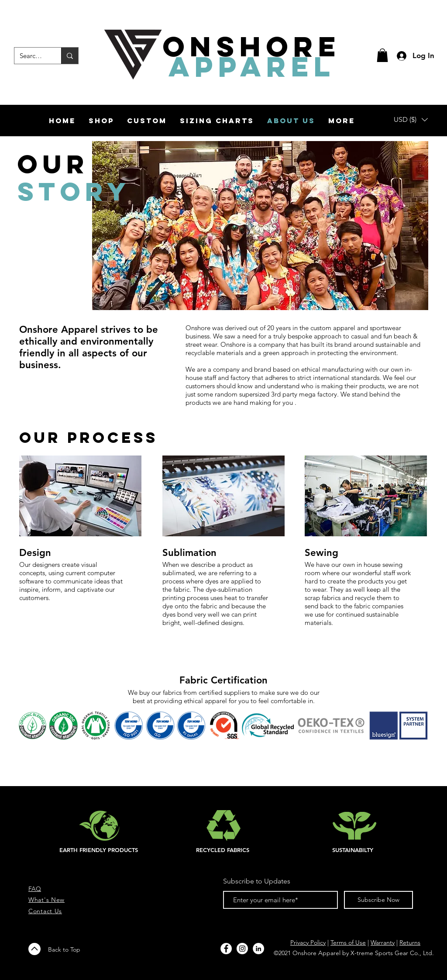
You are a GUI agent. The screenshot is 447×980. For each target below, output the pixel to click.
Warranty (383, 942)
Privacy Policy (308, 942)
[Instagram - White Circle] (242, 949)
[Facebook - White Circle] (226, 949)
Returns (410, 942)
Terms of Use (348, 942)
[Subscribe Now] (378, 900)
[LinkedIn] (258, 949)
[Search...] (31, 56)
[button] (382, 55)
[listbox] (411, 119)
